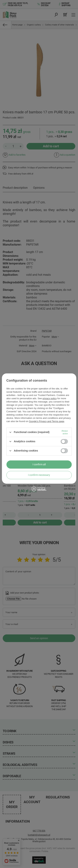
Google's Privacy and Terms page (47, 421)
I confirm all (39, 464)
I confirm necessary (39, 475)
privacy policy (50, 398)
